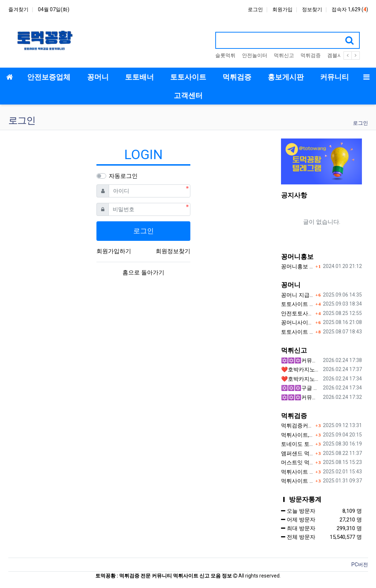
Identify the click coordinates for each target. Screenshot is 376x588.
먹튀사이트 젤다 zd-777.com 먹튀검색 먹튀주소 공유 (297, 481)
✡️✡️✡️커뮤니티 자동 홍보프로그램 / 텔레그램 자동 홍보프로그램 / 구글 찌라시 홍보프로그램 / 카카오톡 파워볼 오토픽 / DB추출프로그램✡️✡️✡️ (301, 397)
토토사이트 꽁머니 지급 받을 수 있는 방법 (297, 332)
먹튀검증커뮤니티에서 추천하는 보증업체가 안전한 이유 (297, 426)
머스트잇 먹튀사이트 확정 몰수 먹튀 (297, 463)
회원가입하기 (114, 251)
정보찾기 (312, 9)
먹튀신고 (284, 55)
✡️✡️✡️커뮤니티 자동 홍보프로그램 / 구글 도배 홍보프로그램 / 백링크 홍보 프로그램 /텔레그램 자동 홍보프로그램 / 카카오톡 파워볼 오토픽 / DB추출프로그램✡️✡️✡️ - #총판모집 (301, 361)
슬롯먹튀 (225, 55)
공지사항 (294, 195)
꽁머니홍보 (297, 257)
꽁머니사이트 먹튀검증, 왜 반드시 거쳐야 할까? (297, 323)
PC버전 (360, 564)
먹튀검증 (311, 55)
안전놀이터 (255, 55)
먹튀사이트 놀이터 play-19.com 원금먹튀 (297, 472)
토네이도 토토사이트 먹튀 (297, 444)
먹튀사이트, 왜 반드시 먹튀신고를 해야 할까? (297, 435)
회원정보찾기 (173, 251)
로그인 (255, 9)
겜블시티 (337, 55)
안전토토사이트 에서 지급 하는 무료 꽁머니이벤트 (297, 314)
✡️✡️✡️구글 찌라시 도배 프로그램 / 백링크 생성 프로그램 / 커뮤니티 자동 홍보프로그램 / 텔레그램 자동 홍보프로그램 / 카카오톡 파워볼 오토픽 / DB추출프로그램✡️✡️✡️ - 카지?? (301, 388)
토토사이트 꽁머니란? (297, 304)
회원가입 (282, 9)
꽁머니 (291, 285)
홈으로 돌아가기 (143, 272)
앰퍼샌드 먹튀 (297, 453)
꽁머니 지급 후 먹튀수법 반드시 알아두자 (297, 295)
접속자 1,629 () (350, 9)
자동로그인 (123, 176)
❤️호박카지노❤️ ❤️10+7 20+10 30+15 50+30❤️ (301, 370)
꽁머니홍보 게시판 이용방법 (297, 267)
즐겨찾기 (18, 9)
